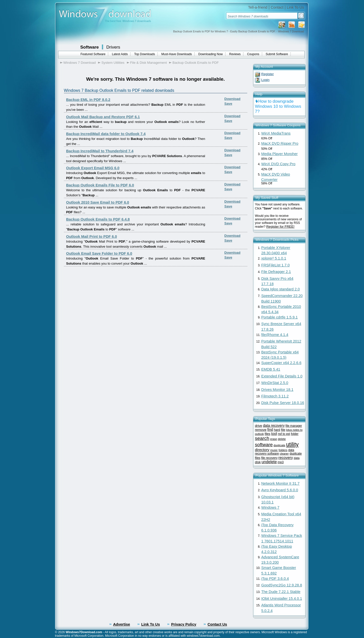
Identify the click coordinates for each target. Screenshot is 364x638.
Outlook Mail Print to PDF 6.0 (92, 237)
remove (261, 430)
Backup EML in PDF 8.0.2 (88, 100)
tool (274, 434)
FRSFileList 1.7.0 (276, 265)
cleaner (284, 454)
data (297, 458)
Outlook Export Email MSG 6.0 (93, 168)
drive (259, 426)
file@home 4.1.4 (275, 335)
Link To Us (295, 7)
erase (274, 439)
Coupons (253, 54)
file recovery (269, 458)
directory (262, 450)
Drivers (113, 47)
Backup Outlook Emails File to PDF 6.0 (100, 185)
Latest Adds (120, 54)
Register (268, 74)
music (274, 450)
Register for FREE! (280, 227)
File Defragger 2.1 (276, 272)
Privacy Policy (184, 624)
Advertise (122, 624)
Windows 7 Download (80, 63)
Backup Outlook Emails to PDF (196, 63)
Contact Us (217, 624)
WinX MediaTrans (276, 133)
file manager (294, 426)
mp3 (281, 462)
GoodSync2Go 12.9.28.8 (282, 585)
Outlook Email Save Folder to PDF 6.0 (99, 253)
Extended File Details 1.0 (282, 376)
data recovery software (275, 452)
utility (292, 444)
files (267, 434)
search (262, 438)
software (264, 445)
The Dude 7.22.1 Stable (281, 592)
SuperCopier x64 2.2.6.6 (281, 363)
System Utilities (113, 63)
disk (258, 462)
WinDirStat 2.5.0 (275, 383)
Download (233, 99)
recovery (286, 458)
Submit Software (277, 54)
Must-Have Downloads (177, 54)
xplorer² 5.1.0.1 (274, 258)
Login (266, 80)
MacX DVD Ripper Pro (280, 143)
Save (228, 104)
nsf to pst (284, 434)
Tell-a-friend (258, 7)
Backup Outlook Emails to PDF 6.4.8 (98, 219)
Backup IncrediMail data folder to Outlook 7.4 (106, 134)
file (283, 430)
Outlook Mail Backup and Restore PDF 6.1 (103, 117)
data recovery (274, 426)
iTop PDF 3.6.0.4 (275, 579)
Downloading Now (211, 54)
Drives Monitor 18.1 (277, 390)
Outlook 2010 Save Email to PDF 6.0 (98, 202)
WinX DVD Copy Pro (278, 164)
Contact (277, 7)
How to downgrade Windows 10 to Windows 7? (278, 106)
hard (277, 430)
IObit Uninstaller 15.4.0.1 (282, 599)
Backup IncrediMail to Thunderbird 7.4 (100, 151)
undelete (269, 462)
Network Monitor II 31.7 (281, 483)
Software (90, 47)
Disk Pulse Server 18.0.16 (283, 403)
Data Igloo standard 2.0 (281, 289)
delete (282, 439)
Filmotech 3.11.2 (275, 396)
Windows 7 (270, 507)
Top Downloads (145, 54)
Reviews (235, 54)
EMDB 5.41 (271, 369)
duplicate (279, 445)
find (270, 430)
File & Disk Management (149, 63)
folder (295, 434)
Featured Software (93, 54)
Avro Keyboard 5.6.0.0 (280, 490)
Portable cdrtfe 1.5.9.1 (280, 317)
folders (283, 450)
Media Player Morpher (280, 154)
